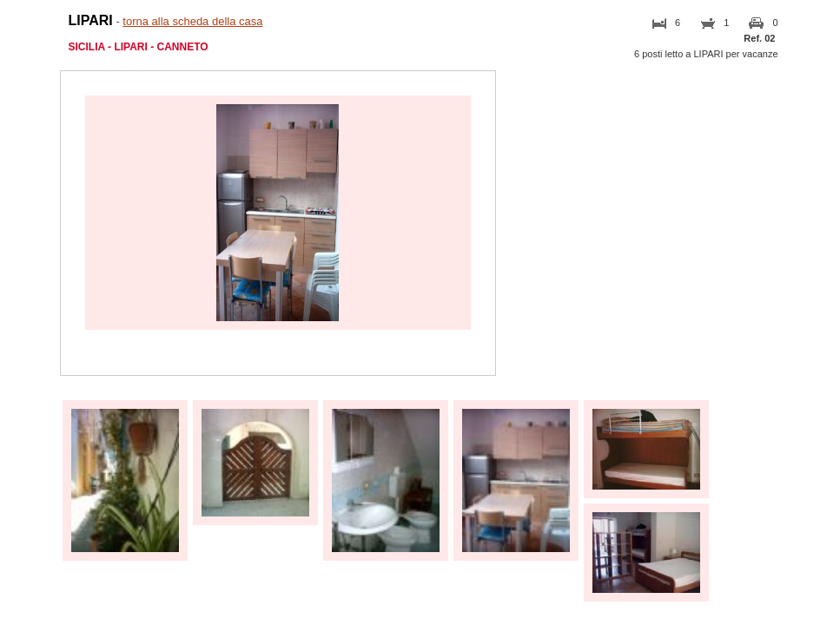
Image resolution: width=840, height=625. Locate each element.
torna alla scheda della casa (192, 21)
